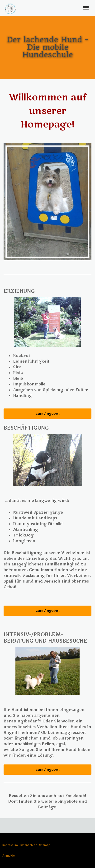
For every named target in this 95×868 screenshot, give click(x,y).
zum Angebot (47, 414)
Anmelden (9, 856)
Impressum (10, 845)
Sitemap (45, 845)
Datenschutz (28, 845)
